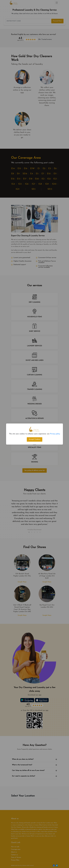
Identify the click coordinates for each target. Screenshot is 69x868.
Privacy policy (55, 434)
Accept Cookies (35, 439)
